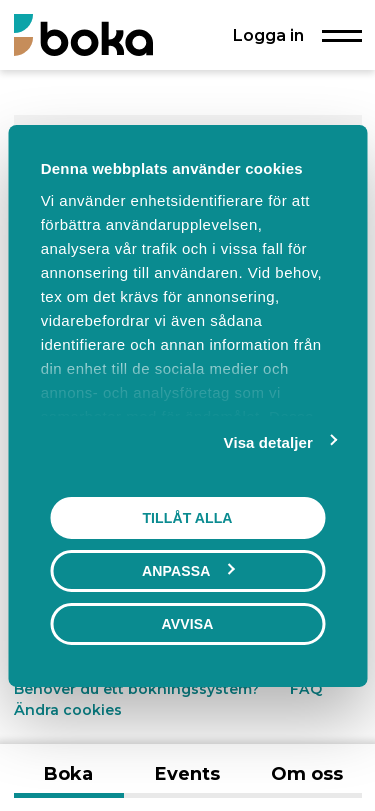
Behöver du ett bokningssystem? (136, 689)
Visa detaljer (268, 441)
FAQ (306, 689)
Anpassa (188, 570)
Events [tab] (187, 774)
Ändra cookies (68, 710)
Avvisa (188, 623)
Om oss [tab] (307, 774)
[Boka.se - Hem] (83, 34)
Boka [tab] (68, 774)
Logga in (268, 35)
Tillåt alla (187, 517)
